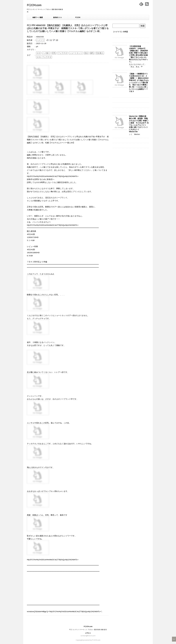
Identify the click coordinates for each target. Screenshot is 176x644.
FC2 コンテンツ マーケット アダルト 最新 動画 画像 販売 (88, 630)
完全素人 (100, 53)
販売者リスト (58, 17)
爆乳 (92, 53)
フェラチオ (63, 53)
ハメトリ (40, 40)
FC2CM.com (34, 5)
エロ (38, 53)
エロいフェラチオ (44, 57)
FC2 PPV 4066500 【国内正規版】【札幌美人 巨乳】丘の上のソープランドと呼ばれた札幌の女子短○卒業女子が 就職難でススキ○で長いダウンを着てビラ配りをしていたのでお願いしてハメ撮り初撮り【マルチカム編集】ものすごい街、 (68, 28)
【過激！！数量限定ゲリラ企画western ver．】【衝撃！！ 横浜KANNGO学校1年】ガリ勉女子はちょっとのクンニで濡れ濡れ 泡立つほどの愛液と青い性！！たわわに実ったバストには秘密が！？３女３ (139, 83)
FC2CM (78, 17)
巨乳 (54, 53)
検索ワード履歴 (38, 17)
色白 (86, 53)
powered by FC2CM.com (92, 640)
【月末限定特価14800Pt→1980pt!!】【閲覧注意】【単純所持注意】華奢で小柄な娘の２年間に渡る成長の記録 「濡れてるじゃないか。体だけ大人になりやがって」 (139, 54)
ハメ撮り (46, 53)
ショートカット (76, 53)
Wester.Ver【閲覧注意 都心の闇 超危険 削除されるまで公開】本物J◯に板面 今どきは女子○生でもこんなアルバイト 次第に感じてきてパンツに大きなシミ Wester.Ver (139, 124)
